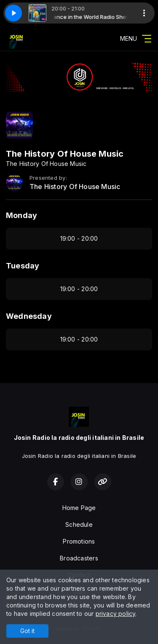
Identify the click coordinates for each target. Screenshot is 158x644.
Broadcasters (79, 558)
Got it (27, 631)
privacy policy (116, 614)
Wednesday (29, 316)
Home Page (79, 508)
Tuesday (23, 266)
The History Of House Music (75, 187)
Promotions (79, 541)
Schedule (79, 524)
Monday (21, 215)
